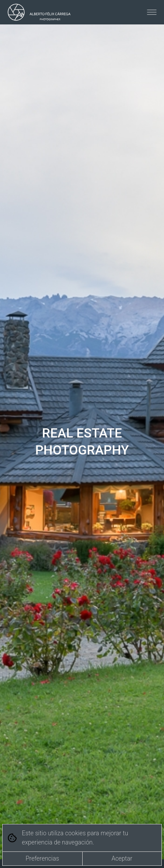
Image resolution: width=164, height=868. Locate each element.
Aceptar (122, 858)
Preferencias (42, 858)
